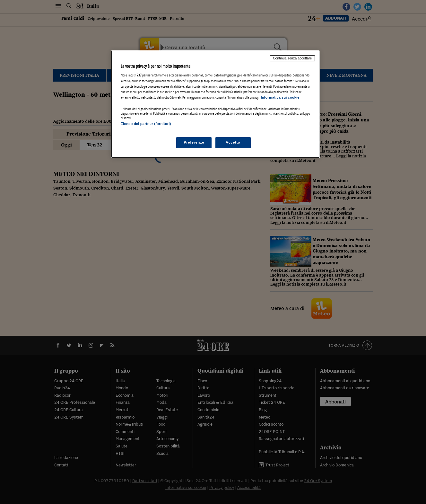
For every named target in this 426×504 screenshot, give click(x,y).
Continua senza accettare (292, 58)
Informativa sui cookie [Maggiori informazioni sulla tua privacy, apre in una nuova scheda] (280, 97)
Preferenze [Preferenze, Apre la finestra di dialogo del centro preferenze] (194, 142)
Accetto (233, 142)
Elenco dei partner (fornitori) (146, 124)
